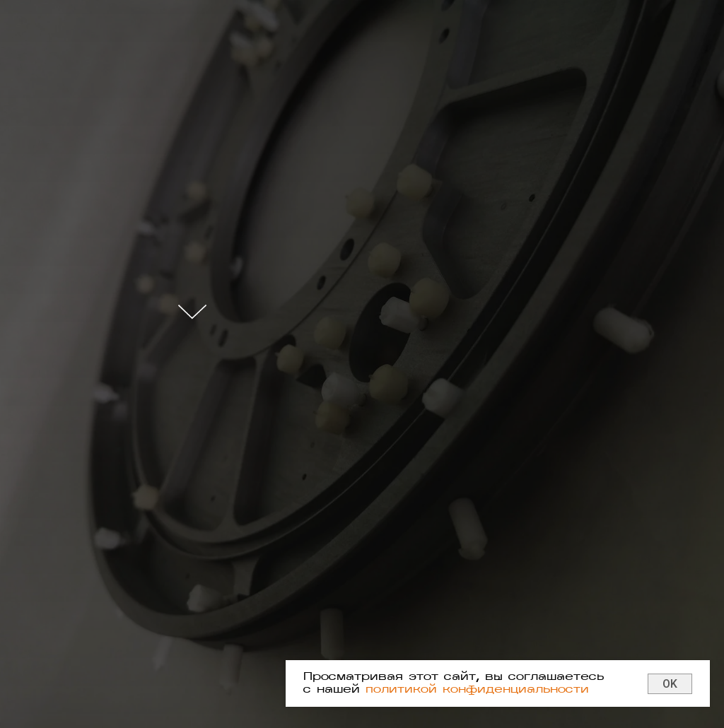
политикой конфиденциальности (477, 690)
